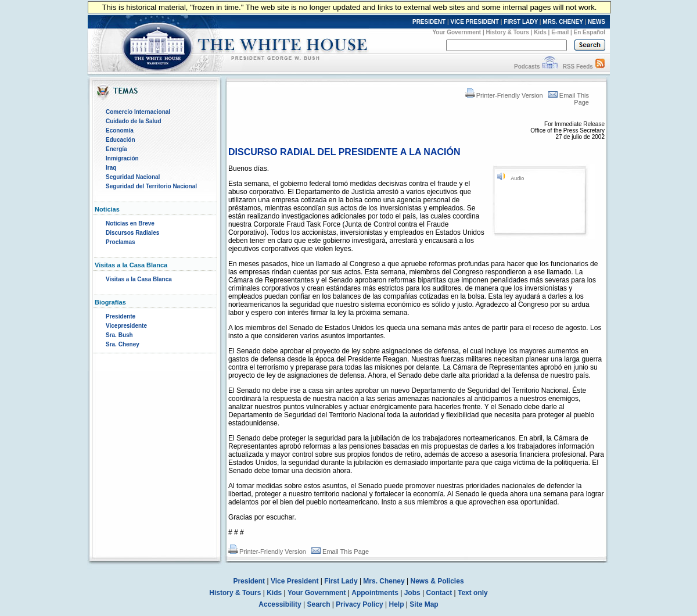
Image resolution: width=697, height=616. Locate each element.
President (249, 581)
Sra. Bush (119, 335)
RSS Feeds (578, 67)
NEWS (597, 22)
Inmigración (122, 158)
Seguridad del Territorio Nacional (151, 186)
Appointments (375, 593)
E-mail (560, 32)
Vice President (295, 581)
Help (397, 604)
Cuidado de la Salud (134, 121)
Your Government (457, 32)
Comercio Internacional (138, 112)
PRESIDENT (429, 22)
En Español (590, 32)
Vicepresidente (126, 326)
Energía (116, 149)
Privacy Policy (359, 604)
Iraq (111, 168)
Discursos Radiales (132, 233)
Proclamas (121, 242)
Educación (121, 140)
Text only (473, 593)
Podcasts (527, 67)
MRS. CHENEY (563, 22)
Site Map (424, 604)
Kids (540, 32)
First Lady (341, 581)
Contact (439, 593)
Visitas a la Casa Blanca (139, 279)
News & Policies (437, 581)
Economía (120, 130)
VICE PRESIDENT (475, 22)
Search (319, 604)
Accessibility (280, 604)
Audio (517, 178)
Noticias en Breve (130, 223)
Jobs (412, 593)
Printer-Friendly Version (504, 95)
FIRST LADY (521, 22)
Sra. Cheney (123, 344)
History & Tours (508, 32)
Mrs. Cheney (384, 581)
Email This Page (340, 551)
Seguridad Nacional (133, 177)
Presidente (121, 316)
